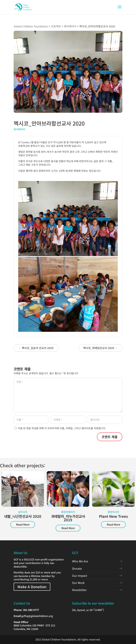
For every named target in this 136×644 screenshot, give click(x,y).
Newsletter (79, 590)
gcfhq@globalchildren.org (37, 616)
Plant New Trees (113, 516)
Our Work (78, 583)
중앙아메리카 (68, 512)
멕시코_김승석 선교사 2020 (36, 348)
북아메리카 (19, 129)
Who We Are (80, 561)
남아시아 (23, 512)
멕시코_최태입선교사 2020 (100, 348)
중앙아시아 (113, 512)
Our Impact (80, 576)
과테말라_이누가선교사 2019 (68, 518)
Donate (77, 568)
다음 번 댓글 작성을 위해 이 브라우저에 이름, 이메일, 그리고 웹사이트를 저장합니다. (62, 428)
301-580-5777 (31, 610)
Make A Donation (32, 587)
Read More (23, 524)
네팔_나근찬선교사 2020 (23, 516)
